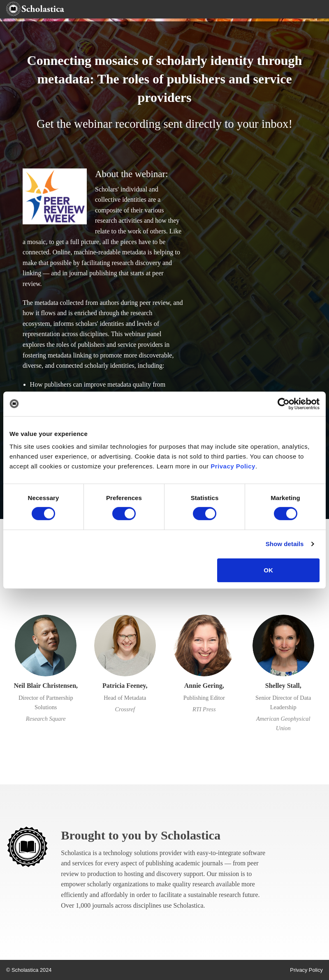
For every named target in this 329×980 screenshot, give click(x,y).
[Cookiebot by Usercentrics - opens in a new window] (284, 404)
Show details (285, 544)
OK (268, 570)
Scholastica (191, 835)
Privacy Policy (233, 466)
